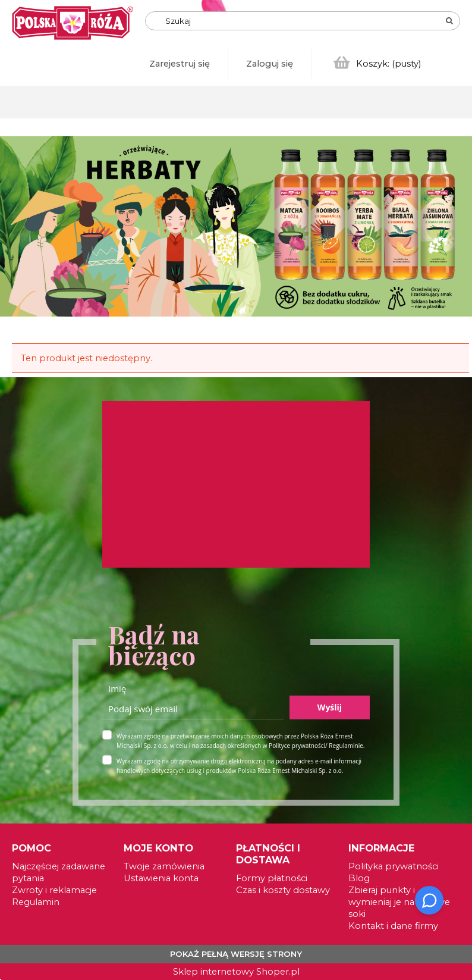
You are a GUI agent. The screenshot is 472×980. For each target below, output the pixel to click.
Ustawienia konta (161, 878)
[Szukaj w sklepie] (222, 21)
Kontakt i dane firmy (393, 926)
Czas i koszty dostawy (283, 890)
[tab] (463, 150)
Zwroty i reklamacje (54, 890)
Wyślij (330, 707)
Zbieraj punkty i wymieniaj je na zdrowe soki (399, 902)
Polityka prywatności (394, 866)
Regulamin (36, 902)
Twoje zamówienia (164, 866)
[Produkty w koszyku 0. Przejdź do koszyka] (378, 64)
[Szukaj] (449, 21)
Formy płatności (272, 878)
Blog (359, 878)
